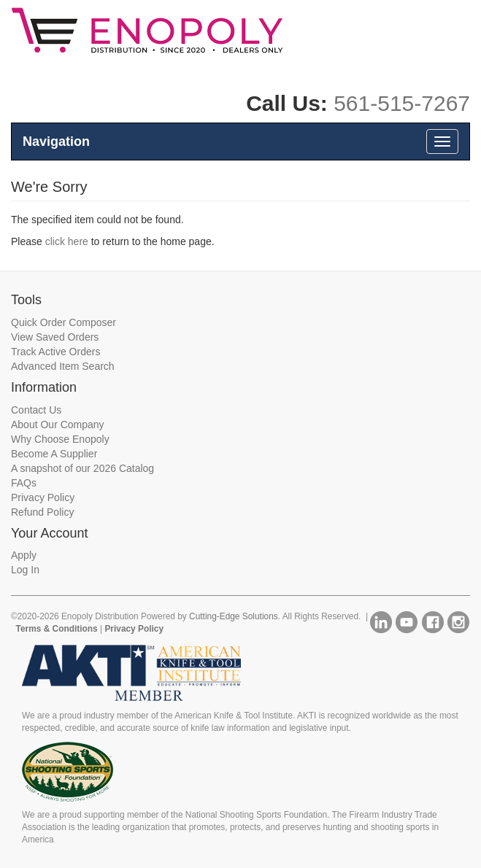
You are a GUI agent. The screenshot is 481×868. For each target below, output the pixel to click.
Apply (24, 555)
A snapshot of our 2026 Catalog (82, 468)
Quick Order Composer (64, 322)
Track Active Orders (55, 352)
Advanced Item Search (63, 366)
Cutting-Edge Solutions (234, 616)
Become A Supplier (54, 454)
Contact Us (36, 410)
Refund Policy (42, 512)
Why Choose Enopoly (60, 439)
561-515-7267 (402, 103)
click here (67, 241)
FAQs (24, 483)
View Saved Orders (55, 337)
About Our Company (58, 425)
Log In (25, 570)
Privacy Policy (43, 497)
